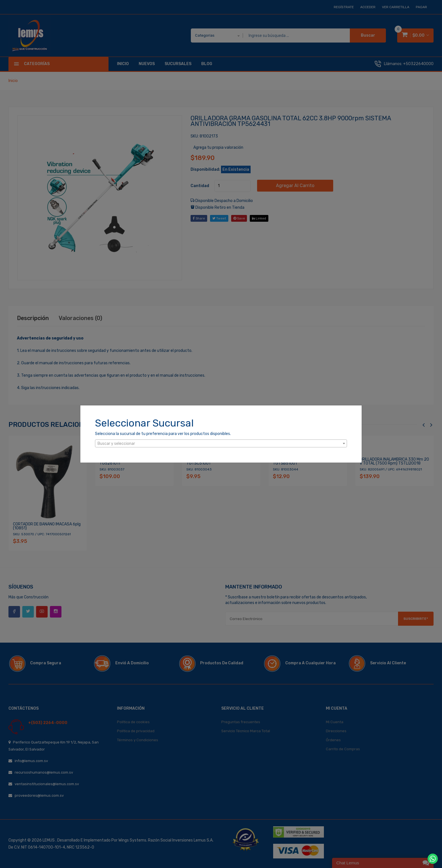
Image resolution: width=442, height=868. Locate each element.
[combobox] (221, 443)
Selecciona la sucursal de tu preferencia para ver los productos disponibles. (163, 434)
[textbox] (221, 444)
